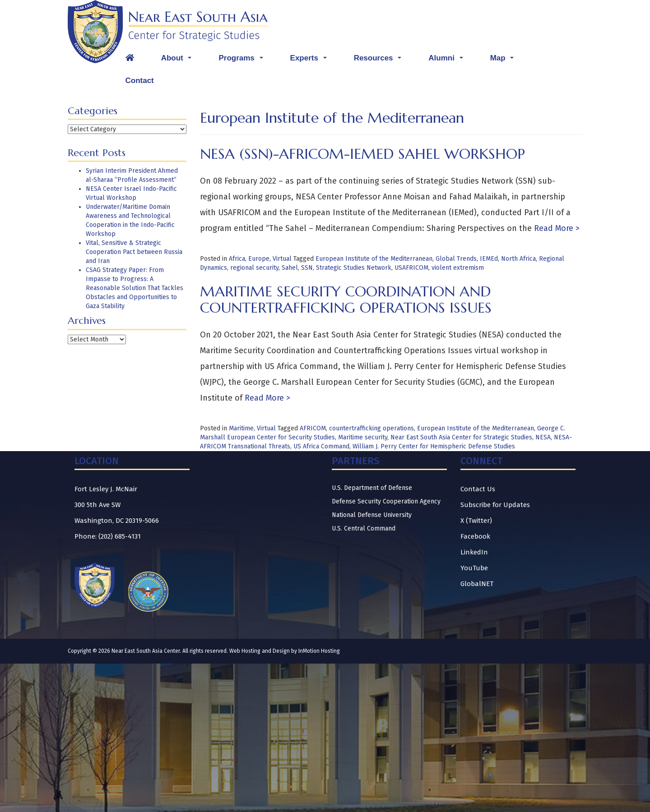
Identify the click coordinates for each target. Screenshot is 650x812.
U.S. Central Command (364, 528)
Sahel (290, 268)
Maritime (241, 428)
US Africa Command (321, 446)
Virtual (282, 259)
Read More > (556, 228)
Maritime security (363, 437)
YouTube (474, 568)
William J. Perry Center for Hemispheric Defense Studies (434, 446)
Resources (380, 60)
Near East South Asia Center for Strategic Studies (461, 437)
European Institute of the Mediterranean (374, 259)
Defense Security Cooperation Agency (386, 501)
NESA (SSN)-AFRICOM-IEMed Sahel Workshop (362, 154)
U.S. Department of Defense (372, 488)
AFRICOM (313, 428)
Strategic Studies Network (354, 268)
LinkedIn (474, 552)
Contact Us (478, 489)
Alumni (448, 60)
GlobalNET (477, 584)
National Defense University (372, 515)
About (179, 60)
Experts (311, 60)
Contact (140, 81)
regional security (254, 268)
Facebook (475, 536)
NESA (543, 437)
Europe (259, 259)
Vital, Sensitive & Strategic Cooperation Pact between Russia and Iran (134, 252)
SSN (307, 268)
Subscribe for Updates (495, 505)
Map (504, 60)
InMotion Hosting (319, 651)
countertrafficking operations (371, 428)
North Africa (518, 259)
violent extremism (458, 268)
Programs (243, 60)
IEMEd (489, 259)
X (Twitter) (476, 521)
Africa (237, 259)
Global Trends (456, 259)
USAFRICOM (411, 268)
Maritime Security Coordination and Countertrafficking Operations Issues (346, 299)
